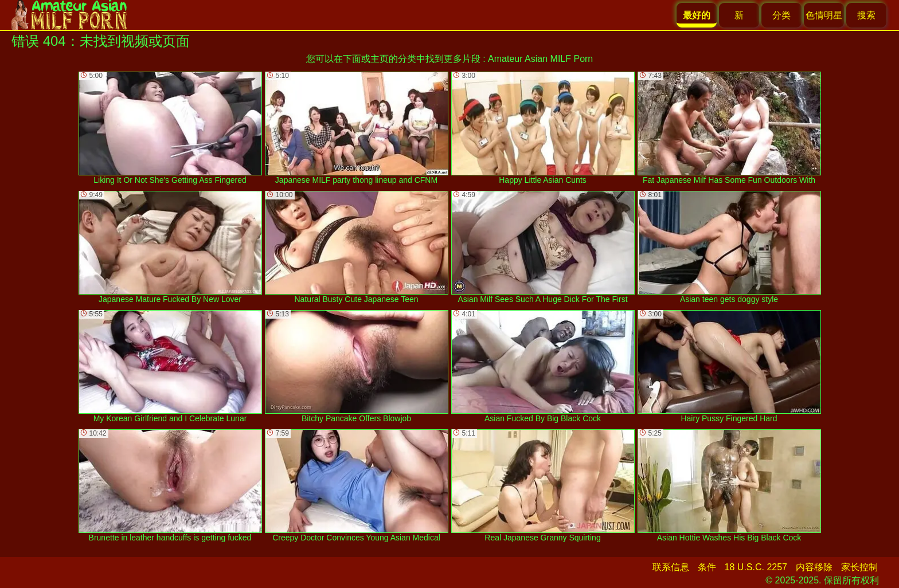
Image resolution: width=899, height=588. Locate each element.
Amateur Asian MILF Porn (540, 59)
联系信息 (671, 567)
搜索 (866, 15)
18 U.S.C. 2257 (756, 567)
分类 (781, 15)
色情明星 (824, 15)
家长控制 (859, 567)
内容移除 (814, 567)
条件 (707, 567)
